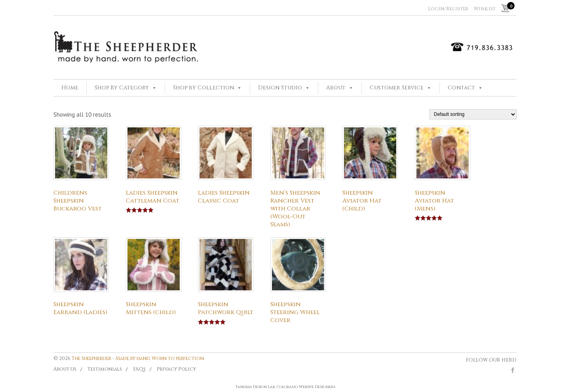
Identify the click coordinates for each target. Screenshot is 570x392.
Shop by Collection (203, 88)
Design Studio (280, 88)
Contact (461, 88)
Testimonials (105, 369)
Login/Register (448, 9)
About (336, 88)
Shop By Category (122, 88)
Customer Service (397, 88)
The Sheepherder (91, 358)
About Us (65, 369)
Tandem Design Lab (255, 387)
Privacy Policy (176, 369)
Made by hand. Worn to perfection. (160, 358)
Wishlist (485, 9)
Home (70, 88)
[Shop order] (473, 114)
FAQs (139, 369)
